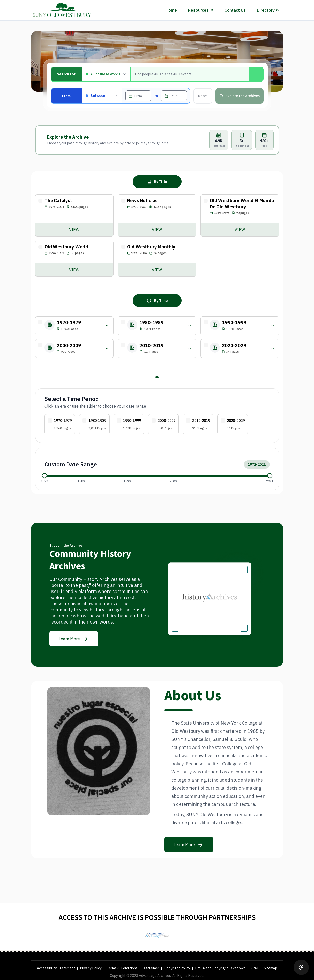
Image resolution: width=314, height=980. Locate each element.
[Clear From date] (149, 96)
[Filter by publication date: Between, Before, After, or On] (102, 96)
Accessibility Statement (56, 968)
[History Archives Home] (62, 10)
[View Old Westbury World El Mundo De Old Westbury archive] (240, 230)
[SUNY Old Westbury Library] (157, 935)
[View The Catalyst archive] (74, 230)
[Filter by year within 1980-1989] (190, 326)
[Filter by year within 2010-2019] (190, 349)
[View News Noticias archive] (157, 230)
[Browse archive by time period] (157, 301)
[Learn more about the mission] (189, 845)
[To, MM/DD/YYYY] (177, 96)
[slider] (44, 476)
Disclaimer (151, 968)
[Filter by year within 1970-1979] (107, 326)
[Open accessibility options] (301, 967)
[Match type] (106, 74)
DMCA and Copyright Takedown (220, 968)
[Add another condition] (256, 74)
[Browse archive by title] (157, 182)
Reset (203, 96)
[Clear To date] (182, 96)
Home (171, 10)
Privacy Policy (91, 968)
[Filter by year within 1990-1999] (273, 326)
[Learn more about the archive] (74, 639)
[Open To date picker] (166, 96)
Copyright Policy (177, 968)
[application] (157, 476)
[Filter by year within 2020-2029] (273, 349)
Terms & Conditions (122, 968)
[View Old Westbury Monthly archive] (157, 270)
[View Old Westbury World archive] (74, 270)
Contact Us (235, 10)
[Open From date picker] (131, 96)
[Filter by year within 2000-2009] (107, 349)
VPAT (255, 968)
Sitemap (271, 968)
